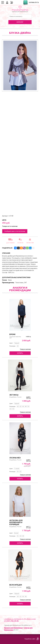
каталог (20, 22)
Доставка (10, 243)
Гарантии (30, 243)
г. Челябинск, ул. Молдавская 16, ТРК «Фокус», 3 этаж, (21, 620)
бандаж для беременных (13, 628)
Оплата (20, 243)
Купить (20, 353)
